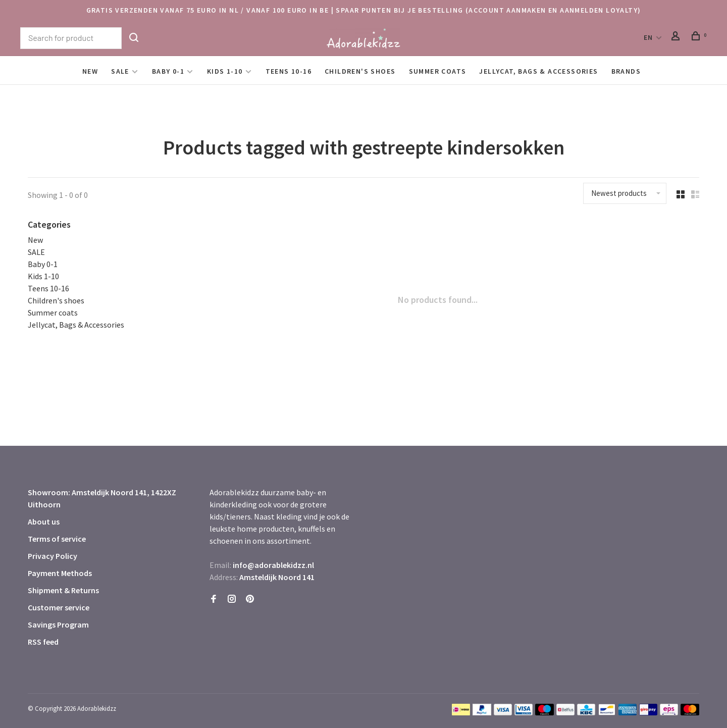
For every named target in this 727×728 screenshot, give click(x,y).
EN (648, 37)
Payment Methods (60, 573)
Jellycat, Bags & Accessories (538, 71)
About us (44, 522)
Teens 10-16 (289, 71)
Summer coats (438, 71)
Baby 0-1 (168, 71)
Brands (626, 71)
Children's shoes (360, 71)
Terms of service (57, 539)
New (90, 71)
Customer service (59, 607)
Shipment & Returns (63, 590)
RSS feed (43, 642)
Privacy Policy (53, 556)
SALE (120, 71)
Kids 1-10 (225, 71)
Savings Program (58, 625)
